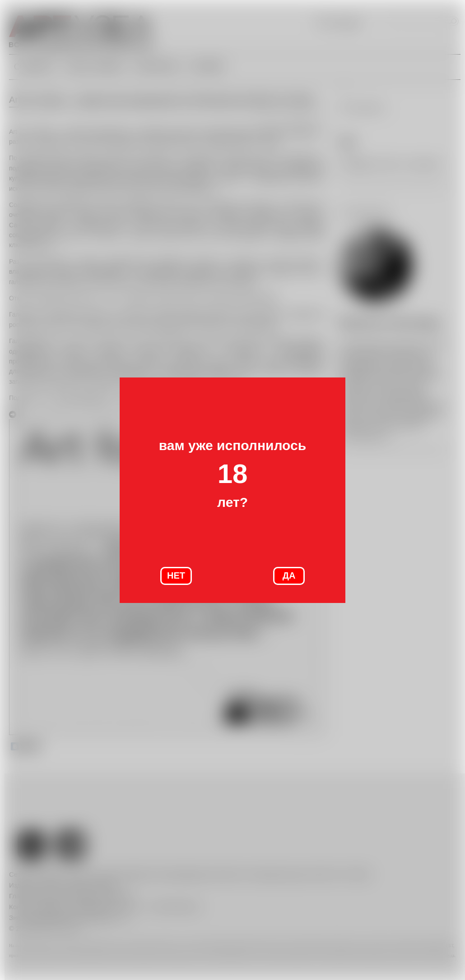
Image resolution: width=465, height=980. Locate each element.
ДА (289, 575)
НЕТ (176, 575)
